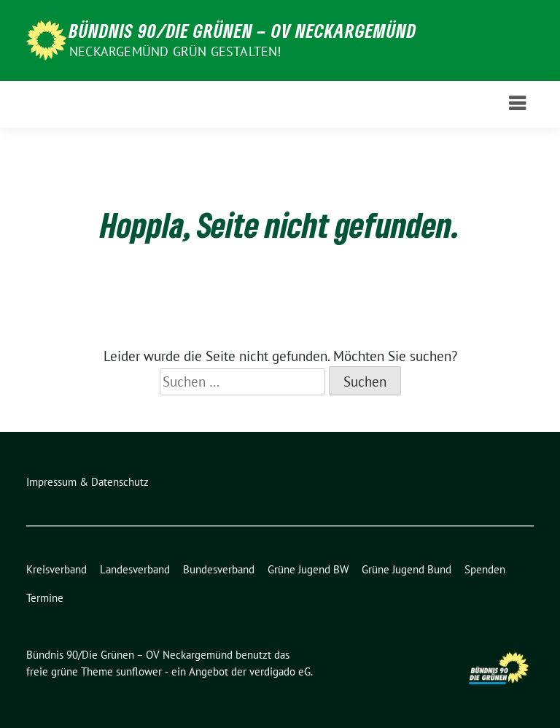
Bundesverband (219, 569)
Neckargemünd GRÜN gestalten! (175, 51)
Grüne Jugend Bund (407, 569)
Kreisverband (57, 569)
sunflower (139, 671)
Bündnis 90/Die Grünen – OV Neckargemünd (243, 31)
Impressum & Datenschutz (87, 482)
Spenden (485, 569)
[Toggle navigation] (517, 104)
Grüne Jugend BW (308, 569)
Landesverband (135, 569)
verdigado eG (280, 671)
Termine (45, 598)
